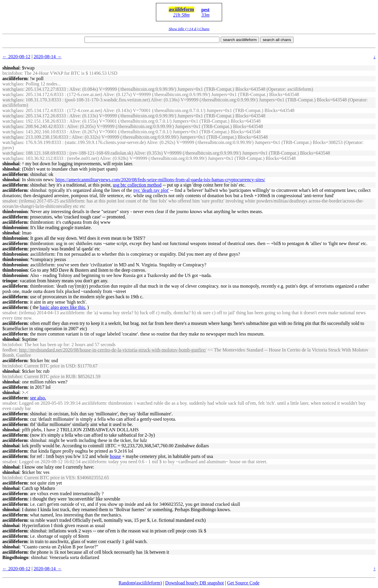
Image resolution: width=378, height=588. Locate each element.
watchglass (13, 84)
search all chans (277, 40)
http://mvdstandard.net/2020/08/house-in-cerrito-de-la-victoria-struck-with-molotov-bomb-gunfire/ (113, 350)
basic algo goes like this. (63, 307)
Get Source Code (243, 583)
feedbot (9, 350)
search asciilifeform (240, 40)
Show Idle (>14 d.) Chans (189, 29)
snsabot (9, 201)
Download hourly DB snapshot (194, 583)
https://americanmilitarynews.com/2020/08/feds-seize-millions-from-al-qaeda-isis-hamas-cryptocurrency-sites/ (160, 180)
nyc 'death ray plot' (151, 190)
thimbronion (15, 212)
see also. (38, 398)
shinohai (11, 68)
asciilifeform (181, 9)
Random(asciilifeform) (140, 583)
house (115, 456)
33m (206, 15)
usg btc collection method (137, 185)
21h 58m (181, 15)
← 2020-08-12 (16, 57)
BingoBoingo (15, 557)
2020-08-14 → (48, 57)
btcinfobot (12, 73)
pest (206, 10)
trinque (10, 281)
